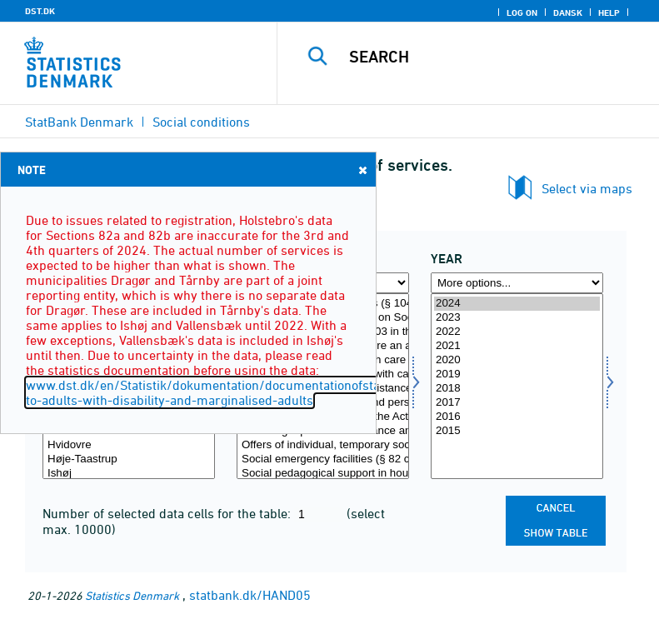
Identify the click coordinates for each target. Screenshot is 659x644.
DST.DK (40, 11)
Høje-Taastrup (129, 459)
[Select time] (517, 386)
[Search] (493, 57)
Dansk (568, 12)
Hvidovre (129, 445)
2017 (517, 403)
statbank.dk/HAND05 (250, 595)
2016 (517, 417)
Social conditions (201, 122)
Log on (522, 12)
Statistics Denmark (132, 595)
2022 (517, 332)
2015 (517, 431)
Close (362, 170)
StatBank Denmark (79, 122)
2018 (517, 389)
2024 (517, 304)
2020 (517, 360)
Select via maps (587, 188)
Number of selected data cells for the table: (168, 513)
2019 (517, 374)
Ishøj (129, 474)
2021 (517, 346)
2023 (517, 318)
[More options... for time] (517, 283)
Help (609, 12)
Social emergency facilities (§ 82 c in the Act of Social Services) (323, 459)
